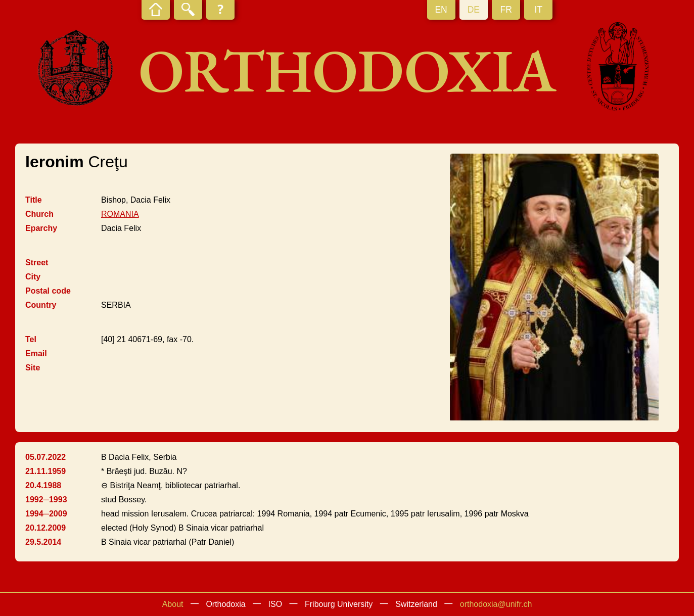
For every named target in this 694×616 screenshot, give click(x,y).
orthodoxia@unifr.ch (496, 604)
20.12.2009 (45, 528)
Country (41, 305)
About (173, 604)
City (33, 277)
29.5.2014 (43, 542)
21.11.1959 (45, 471)
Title (34, 200)
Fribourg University (339, 604)
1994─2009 (46, 514)
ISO (275, 604)
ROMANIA (120, 214)
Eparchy (41, 228)
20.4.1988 (43, 485)
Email (36, 353)
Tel (31, 339)
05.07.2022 (45, 457)
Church (39, 214)
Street (37, 263)
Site (33, 368)
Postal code (48, 291)
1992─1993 (46, 500)
